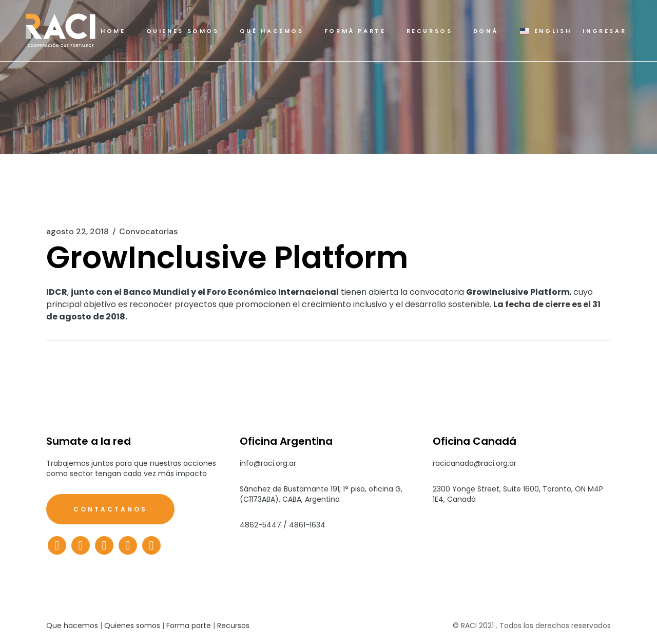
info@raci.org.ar (268, 463)
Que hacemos (72, 626)
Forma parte (189, 626)
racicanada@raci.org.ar (475, 463)
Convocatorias (148, 232)
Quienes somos (132, 626)
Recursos (233, 626)
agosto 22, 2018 (78, 232)
